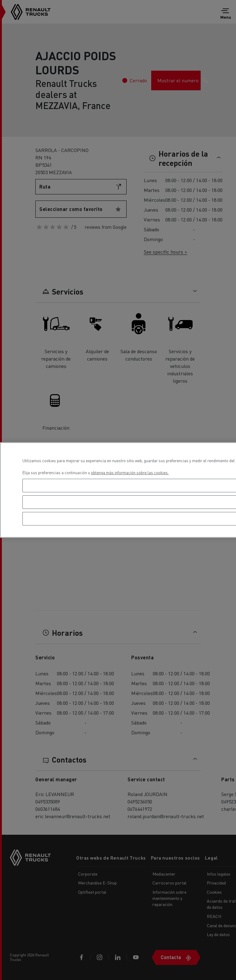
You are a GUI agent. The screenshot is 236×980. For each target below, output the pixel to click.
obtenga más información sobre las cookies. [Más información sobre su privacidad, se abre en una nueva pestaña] (130, 472)
